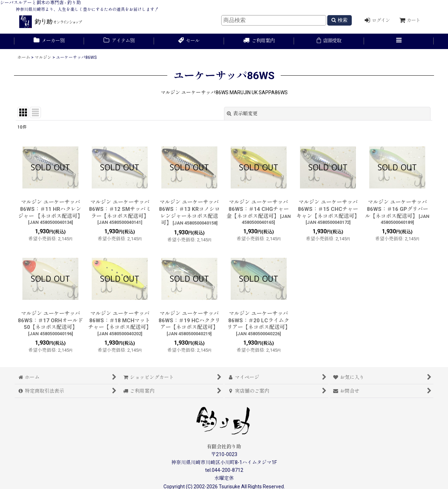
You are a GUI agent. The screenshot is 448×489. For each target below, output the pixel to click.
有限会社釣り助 (224, 447)
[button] (399, 41)
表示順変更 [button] (242, 113)
